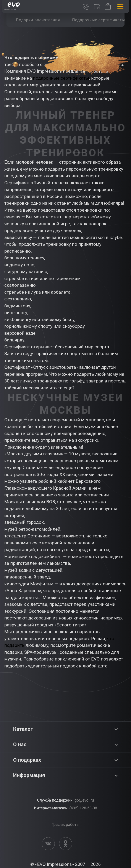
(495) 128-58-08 (83, 808)
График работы (65, 824)
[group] (38, 20)
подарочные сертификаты (61, 78)
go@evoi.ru (84, 800)
